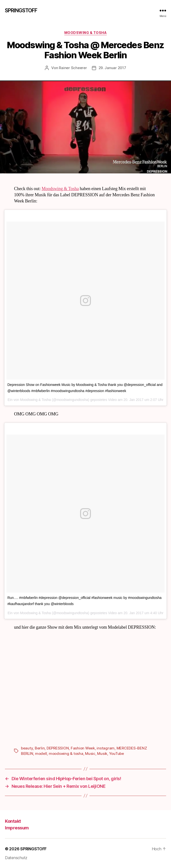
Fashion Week (83, 748)
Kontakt (13, 821)
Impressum (17, 828)
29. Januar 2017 (112, 68)
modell (41, 754)
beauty (27, 748)
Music (90, 754)
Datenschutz (16, 858)
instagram (106, 748)
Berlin (40, 748)
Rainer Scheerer (73, 68)
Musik (102, 754)
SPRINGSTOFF (21, 10)
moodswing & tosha (66, 754)
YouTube (117, 754)
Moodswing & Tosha (86, 33)
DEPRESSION (58, 748)
